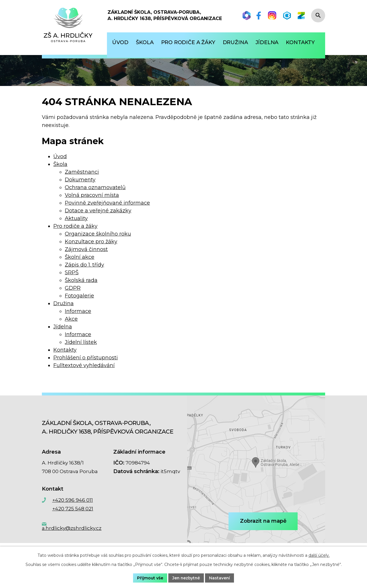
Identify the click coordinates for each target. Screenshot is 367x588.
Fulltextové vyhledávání (84, 365)
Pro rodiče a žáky (75, 226)
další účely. (319, 555)
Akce (71, 319)
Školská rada (81, 280)
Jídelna (63, 327)
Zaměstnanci (82, 172)
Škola (60, 164)
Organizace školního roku (98, 234)
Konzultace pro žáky (91, 242)
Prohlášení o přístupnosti (86, 358)
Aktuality (76, 218)
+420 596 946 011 (73, 500)
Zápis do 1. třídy (84, 265)
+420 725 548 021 (73, 509)
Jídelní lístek (81, 342)
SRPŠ (72, 273)
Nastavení (220, 578)
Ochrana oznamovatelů (95, 187)
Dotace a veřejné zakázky (98, 211)
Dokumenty (80, 180)
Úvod (60, 156)
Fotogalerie (79, 296)
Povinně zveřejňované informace (107, 203)
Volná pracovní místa (92, 195)
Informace (78, 311)
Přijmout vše (150, 578)
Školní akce (80, 257)
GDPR (73, 288)
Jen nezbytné (186, 578)
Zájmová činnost (86, 249)
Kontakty (65, 350)
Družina (64, 303)
